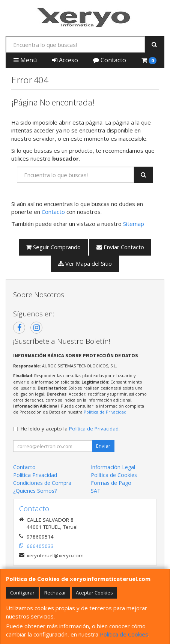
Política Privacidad (35, 475)
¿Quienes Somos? (35, 491)
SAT (96, 491)
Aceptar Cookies (94, 593)
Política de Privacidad (105, 412)
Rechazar (55, 593)
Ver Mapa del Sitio (85, 263)
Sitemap (134, 224)
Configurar (22, 593)
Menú (25, 60)
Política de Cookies (124, 634)
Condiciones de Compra (42, 483)
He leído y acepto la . (70, 429)
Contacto (110, 60)
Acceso (65, 60)
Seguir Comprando (53, 247)
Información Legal (113, 467)
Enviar (103, 446)
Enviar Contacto (120, 247)
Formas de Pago (111, 483)
